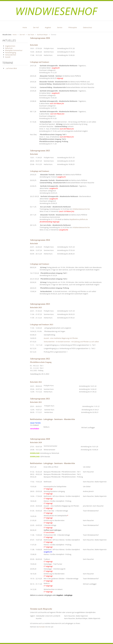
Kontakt (42, 627)
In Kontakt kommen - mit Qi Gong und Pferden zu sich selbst (74, 122)
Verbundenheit (46, 122)
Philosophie (73, 27)
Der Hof (36, 27)
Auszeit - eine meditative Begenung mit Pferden (61, 338)
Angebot (48, 27)
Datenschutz (87, 27)
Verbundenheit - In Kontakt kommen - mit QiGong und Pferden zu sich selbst (71, 342)
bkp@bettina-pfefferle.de (79, 219)
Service (60, 27)
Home (25, 27)
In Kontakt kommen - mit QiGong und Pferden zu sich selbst (75, 291)
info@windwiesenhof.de (81, 209)
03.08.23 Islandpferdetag (43, 335)
